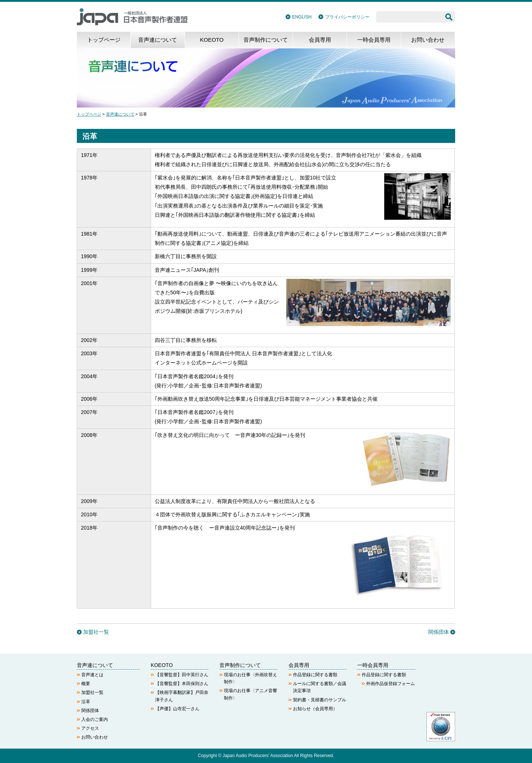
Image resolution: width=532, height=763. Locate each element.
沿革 (86, 702)
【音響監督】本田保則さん (182, 684)
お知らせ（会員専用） (315, 709)
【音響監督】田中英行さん (182, 675)
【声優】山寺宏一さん (177, 709)
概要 (86, 684)
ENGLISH (302, 17)
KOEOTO (212, 40)
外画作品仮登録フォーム (391, 684)
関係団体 (439, 632)
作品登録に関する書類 (315, 675)
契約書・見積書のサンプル (320, 700)
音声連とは (92, 675)
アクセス (90, 728)
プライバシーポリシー (347, 17)
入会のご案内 (95, 719)
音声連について (158, 40)
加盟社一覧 (96, 632)
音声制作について (266, 40)
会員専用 (320, 40)
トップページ (104, 40)
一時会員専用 (374, 40)
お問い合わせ (428, 40)
